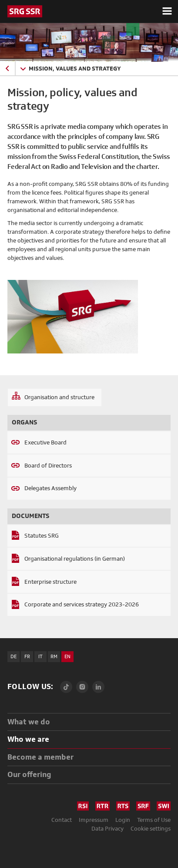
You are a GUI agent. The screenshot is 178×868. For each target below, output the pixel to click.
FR (27, 656)
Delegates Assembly (50, 488)
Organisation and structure (59, 397)
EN (67, 656)
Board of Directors (48, 465)
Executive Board (45, 442)
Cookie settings (151, 828)
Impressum (94, 820)
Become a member (40, 757)
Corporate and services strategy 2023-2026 (82, 604)
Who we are (28, 739)
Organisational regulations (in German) (75, 558)
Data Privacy (107, 828)
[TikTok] (66, 687)
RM (54, 656)
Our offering (29, 774)
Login (123, 820)
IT (40, 656)
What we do (29, 722)
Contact (62, 820)
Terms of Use (154, 820)
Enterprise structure (50, 582)
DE (13, 656)
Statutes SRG (42, 535)
